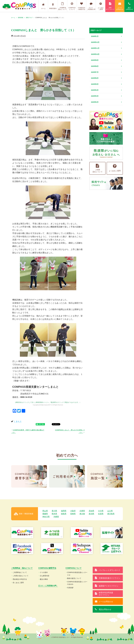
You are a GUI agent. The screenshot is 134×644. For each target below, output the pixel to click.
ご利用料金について (20, 572)
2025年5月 (95, 84)
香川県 (54, 511)
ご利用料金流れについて (62, 6)
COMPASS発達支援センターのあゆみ (77, 583)
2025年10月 (95, 54)
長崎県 (73, 514)
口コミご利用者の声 (91, 6)
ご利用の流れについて (21, 576)
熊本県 (54, 514)
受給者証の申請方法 (20, 579)
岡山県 (45, 511)
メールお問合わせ (120, 6)
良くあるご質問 (18, 583)
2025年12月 (95, 42)
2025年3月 (95, 96)
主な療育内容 (45, 576)
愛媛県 (45, 514)
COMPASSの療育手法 (82, 6)
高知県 (91, 511)
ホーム (43, 6)
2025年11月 (95, 48)
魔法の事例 (44, 579)
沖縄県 (56, 517)
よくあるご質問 (101, 6)
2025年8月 (95, 66)
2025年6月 (95, 78)
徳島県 (64, 514)
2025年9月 (95, 60)
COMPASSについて (72, 6)
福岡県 (64, 511)
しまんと (18, 421)
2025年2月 (95, 102)
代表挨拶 (70, 588)
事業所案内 (53, 6)
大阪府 (73, 511)
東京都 (82, 514)
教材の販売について (74, 578)
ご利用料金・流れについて (22, 568)
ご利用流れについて (97, 168)
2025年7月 (95, 72)
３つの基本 (44, 572)
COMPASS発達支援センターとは (77, 574)
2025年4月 (95, 90)
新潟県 (91, 514)
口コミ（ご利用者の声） (48, 586)
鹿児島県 (111, 514)
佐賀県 (101, 514)
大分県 (101, 511)
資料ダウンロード (110, 6)
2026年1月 (95, 36)
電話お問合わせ (129, 6)
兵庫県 (82, 511)
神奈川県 (46, 517)
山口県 (110, 511)
